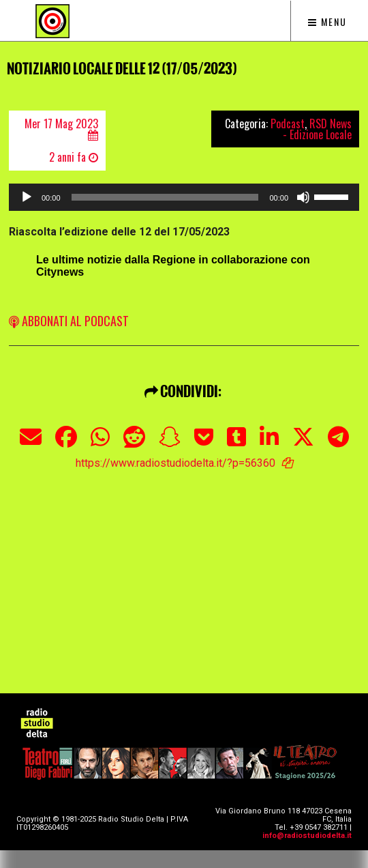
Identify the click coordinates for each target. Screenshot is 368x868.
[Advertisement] (188, 566)
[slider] (165, 197)
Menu (327, 21)
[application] (184, 197)
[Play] (27, 197)
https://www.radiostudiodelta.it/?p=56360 (175, 463)
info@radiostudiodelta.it (307, 836)
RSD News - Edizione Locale (317, 129)
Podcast (288, 124)
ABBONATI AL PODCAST (69, 321)
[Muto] (303, 197)
